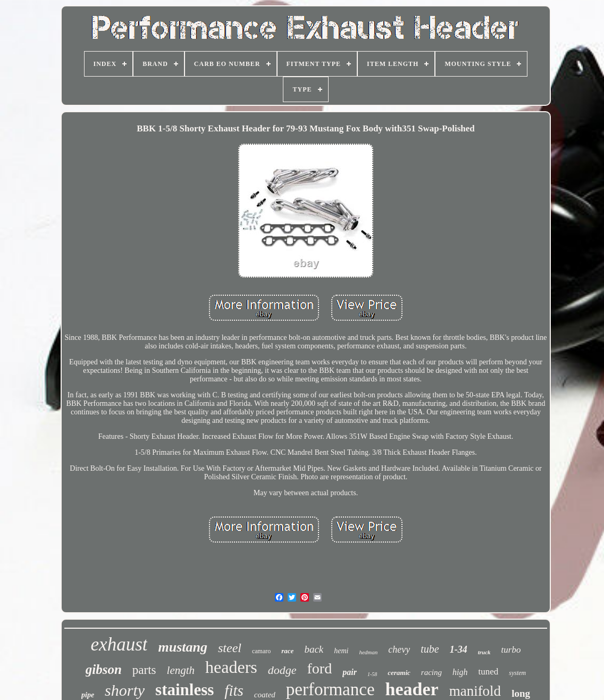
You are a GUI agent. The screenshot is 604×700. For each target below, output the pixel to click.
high (460, 672)
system (517, 673)
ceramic (399, 673)
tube (430, 649)
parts (144, 670)
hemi (341, 651)
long (521, 693)
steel (230, 648)
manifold (475, 691)
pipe (88, 695)
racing (431, 672)
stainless (184, 690)
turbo (511, 650)
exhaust (119, 644)
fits (234, 690)
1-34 (459, 649)
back (314, 649)
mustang (183, 647)
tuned (488, 672)
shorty (125, 690)
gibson (104, 669)
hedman (368, 652)
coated (265, 695)
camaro (261, 651)
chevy (399, 649)
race (287, 651)
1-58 (372, 674)
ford (320, 668)
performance (330, 689)
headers (231, 667)
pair (350, 672)
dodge (282, 670)
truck (484, 652)
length (181, 670)
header (412, 689)
